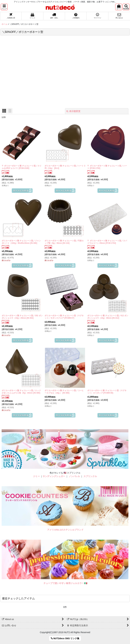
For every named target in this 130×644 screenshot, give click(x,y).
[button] (4, 7)
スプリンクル (90, 476)
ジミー (36, 476)
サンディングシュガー (54, 476)
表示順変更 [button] (73, 111)
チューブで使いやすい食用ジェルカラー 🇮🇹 (65, 583)
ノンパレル (74, 476)
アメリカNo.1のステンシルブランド (65, 530)
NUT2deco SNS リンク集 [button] (65, 638)
